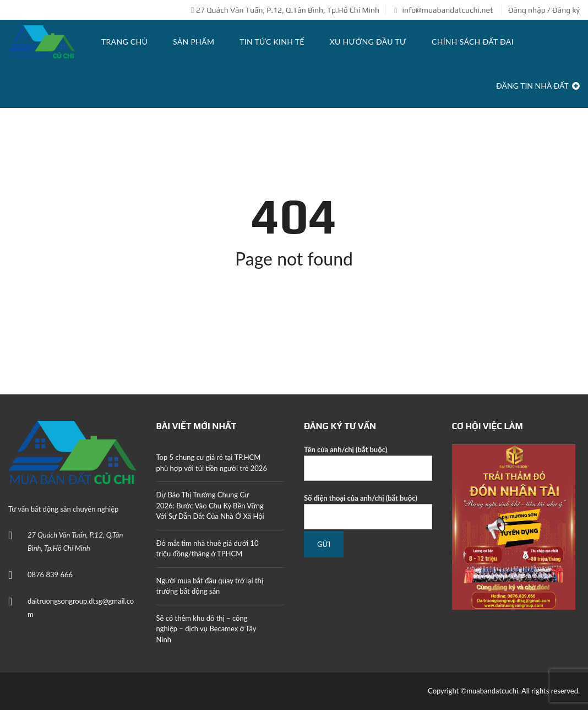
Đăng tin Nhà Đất (538, 86)
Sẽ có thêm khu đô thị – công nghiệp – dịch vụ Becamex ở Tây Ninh (206, 629)
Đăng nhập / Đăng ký (544, 10)
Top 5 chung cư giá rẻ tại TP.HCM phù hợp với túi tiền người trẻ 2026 (212, 463)
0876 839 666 (50, 574)
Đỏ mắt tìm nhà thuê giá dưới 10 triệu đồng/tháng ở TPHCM (208, 549)
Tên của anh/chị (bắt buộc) (368, 463)
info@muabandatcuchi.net (443, 10)
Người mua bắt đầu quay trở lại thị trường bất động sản (210, 586)
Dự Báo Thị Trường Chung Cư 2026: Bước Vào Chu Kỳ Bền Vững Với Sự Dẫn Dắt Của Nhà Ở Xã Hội (210, 505)
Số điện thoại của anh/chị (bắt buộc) (368, 511)
